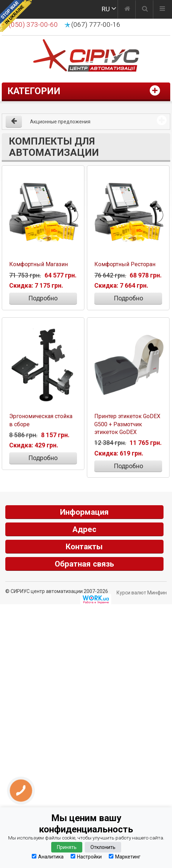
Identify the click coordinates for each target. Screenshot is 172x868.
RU (106, 9)
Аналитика (48, 857)
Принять (67, 847)
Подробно (43, 298)
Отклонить (103, 847)
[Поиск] (145, 10)
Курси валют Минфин (142, 592)
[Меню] (162, 10)
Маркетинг (125, 857)
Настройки (86, 857)
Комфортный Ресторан (125, 264)
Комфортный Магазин (38, 264)
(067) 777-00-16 (96, 25)
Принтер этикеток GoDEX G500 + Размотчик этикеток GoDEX (127, 423)
